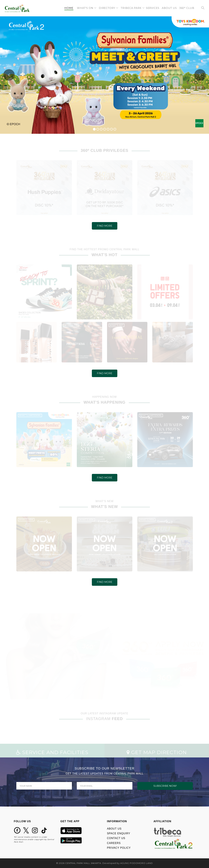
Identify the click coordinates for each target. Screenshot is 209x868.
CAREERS (114, 843)
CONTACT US (116, 838)
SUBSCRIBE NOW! (165, 786)
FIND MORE (105, 226)
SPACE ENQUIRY (119, 833)
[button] (87, 8)
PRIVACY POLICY (119, 848)
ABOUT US (114, 829)
